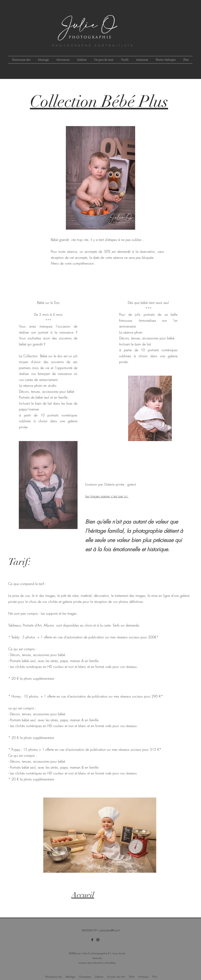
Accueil (83, 895)
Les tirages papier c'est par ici (107, 496)
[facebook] (92, 940)
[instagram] (98, 940)
